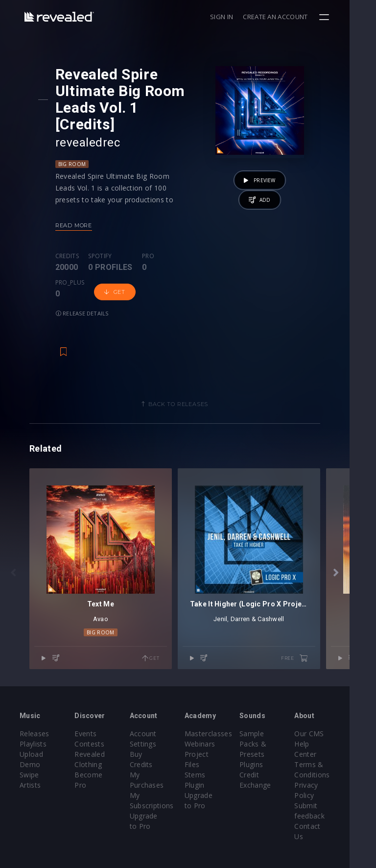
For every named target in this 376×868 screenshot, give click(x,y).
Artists (30, 755)
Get (78, 270)
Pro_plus (181, 240)
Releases (35, 704)
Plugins (269, 735)
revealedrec (90, 126)
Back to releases (191, 361)
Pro (150, 240)
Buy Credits (158, 724)
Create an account (302, 17)
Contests (94, 714)
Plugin (208, 755)
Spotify (102, 240)
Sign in (248, 17)
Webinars (213, 714)
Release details (128, 270)
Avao (107, 590)
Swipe (29, 745)
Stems (208, 745)
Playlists (33, 714)
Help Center (336, 714)
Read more (76, 209)
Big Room (74, 147)
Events (90, 704)
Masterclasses (222, 704)
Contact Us (335, 786)
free (321, 629)
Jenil (240, 590)
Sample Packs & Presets (270, 714)
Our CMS (331, 704)
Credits (69, 240)
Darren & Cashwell (277, 590)
